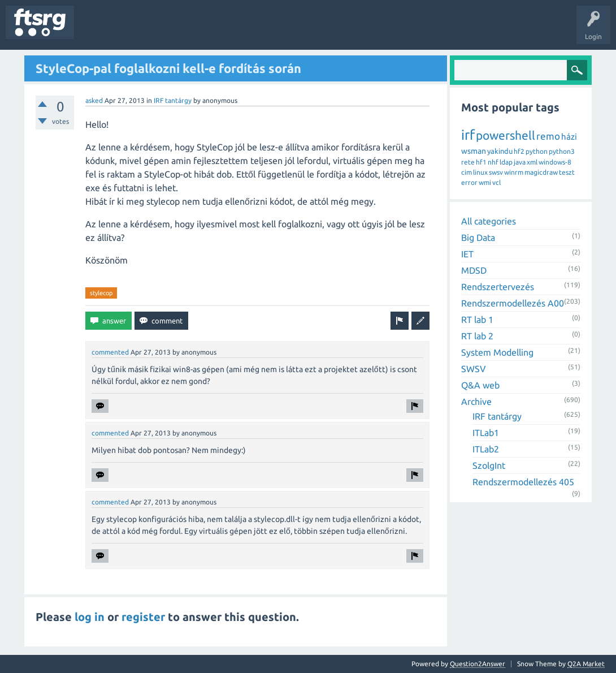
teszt (567, 172)
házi (569, 137)
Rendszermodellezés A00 (513, 303)
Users (224, 31)
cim (467, 172)
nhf (493, 162)
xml (532, 162)
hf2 (519, 151)
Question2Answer (478, 664)
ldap (506, 162)
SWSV (474, 369)
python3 (562, 151)
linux (480, 172)
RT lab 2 (477, 336)
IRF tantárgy (173, 100)
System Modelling (497, 352)
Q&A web (480, 385)
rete (468, 162)
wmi (485, 182)
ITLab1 (486, 433)
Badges (259, 31)
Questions (98, 31)
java (520, 162)
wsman (474, 151)
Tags (189, 31)
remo (548, 136)
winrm (514, 172)
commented (110, 352)
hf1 (481, 162)
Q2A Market (586, 664)
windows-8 (555, 162)
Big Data (478, 238)
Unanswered (146, 31)
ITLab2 (486, 449)
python (537, 151)
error (469, 182)
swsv (496, 172)
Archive (476, 402)
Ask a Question (334, 31)
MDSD (474, 270)
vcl (496, 182)
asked (94, 100)
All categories (489, 221)
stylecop (101, 293)
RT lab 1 (477, 320)
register (143, 617)
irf (468, 135)
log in (90, 617)
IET (467, 254)
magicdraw (541, 172)
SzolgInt (489, 465)
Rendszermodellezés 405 (523, 482)
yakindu (500, 151)
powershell (506, 135)
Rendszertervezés (498, 287)
